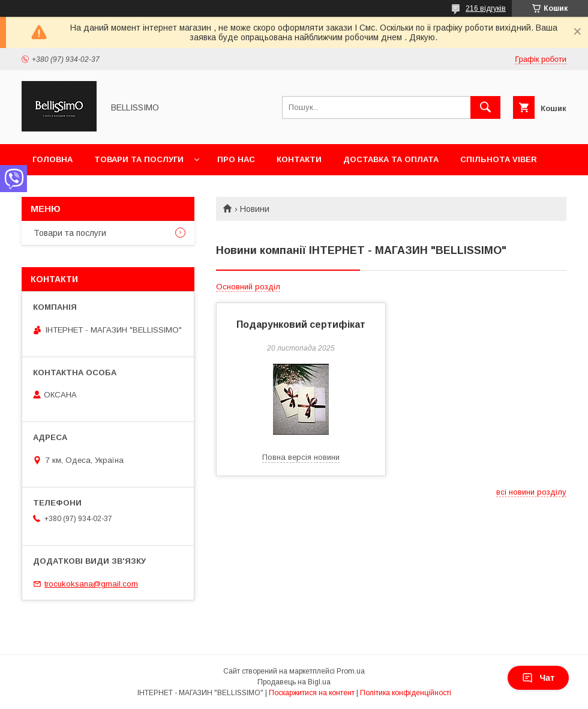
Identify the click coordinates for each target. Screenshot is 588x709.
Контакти (299, 159)
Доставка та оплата (391, 159)
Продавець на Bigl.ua (294, 682)
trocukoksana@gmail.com (91, 584)
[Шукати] (485, 107)
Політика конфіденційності (406, 693)
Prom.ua (351, 671)
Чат (538, 678)
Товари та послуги (139, 159)
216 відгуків (486, 8)
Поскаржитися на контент (312, 693)
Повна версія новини (301, 457)
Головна (52, 159)
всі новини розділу (531, 492)
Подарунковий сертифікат (301, 324)
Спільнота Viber (499, 159)
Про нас (236, 159)
